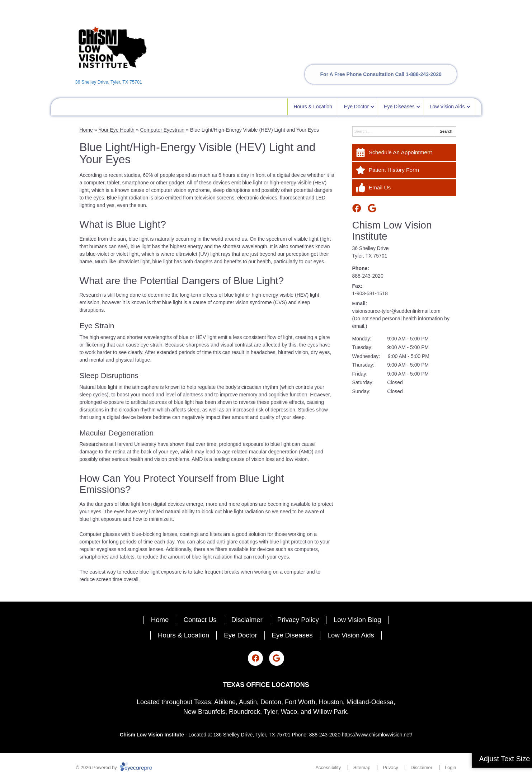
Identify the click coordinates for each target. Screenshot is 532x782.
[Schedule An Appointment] (404, 152)
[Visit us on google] (372, 208)
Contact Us (200, 620)
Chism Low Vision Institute (392, 231)
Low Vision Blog (357, 620)
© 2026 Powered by (114, 767)
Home (86, 130)
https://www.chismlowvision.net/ (377, 735)
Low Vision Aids (447, 107)
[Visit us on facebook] (357, 208)
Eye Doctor (356, 107)
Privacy (390, 767)
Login (451, 767)
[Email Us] (404, 188)
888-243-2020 (368, 276)
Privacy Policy (298, 620)
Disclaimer (247, 620)
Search (446, 131)
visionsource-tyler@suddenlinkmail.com (396, 311)
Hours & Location (313, 107)
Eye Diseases (399, 107)
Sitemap (362, 767)
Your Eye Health (116, 130)
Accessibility (328, 767)
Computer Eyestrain (162, 130)
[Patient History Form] (404, 170)
